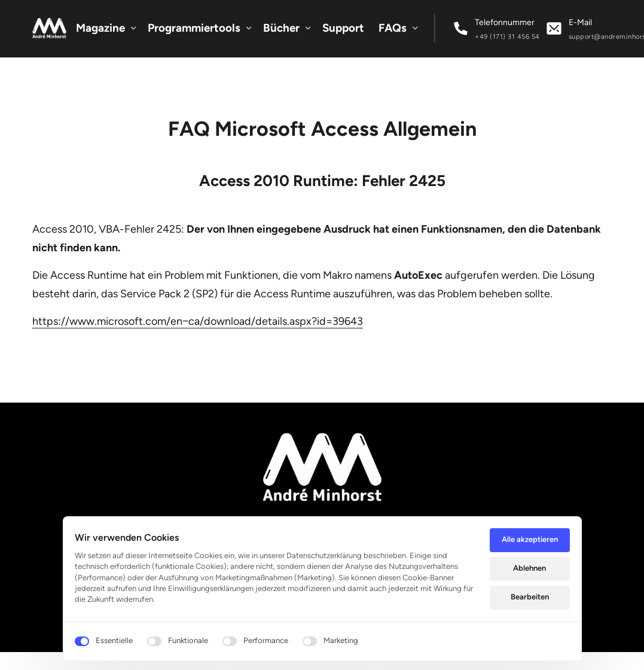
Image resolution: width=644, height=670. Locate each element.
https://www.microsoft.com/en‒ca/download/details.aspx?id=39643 (198, 321)
